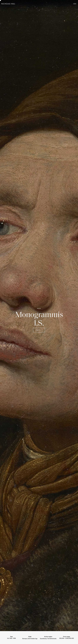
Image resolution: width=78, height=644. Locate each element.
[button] (39, 330)
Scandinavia (43, 639)
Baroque (25, 639)
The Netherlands (52, 639)
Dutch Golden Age (32, 639)
